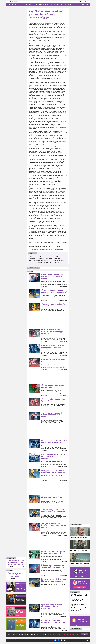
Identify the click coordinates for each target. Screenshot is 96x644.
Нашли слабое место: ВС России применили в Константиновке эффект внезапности (53, 331)
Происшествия (19, 596)
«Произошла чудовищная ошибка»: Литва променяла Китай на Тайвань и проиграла (54, 305)
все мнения (23, 579)
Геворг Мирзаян (63, 286)
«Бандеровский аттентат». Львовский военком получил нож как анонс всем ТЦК (54, 291)
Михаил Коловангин (62, 536)
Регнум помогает (66, 5)
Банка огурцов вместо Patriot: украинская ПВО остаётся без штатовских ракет (54, 580)
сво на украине (75, 592)
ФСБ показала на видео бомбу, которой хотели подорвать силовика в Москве (20, 601)
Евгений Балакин (63, 409)
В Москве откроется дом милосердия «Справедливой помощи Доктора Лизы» (53, 566)
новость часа (12, 558)
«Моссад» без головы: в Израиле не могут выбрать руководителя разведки (54, 441)
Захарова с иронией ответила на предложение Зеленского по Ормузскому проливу (47, 261)
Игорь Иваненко (63, 395)
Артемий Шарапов (63, 370)
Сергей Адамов (64, 342)
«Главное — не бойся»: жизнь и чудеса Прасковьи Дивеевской (53, 400)
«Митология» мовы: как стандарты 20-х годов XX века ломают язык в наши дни (53, 471)
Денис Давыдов (63, 480)
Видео (47, 5)
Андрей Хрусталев (63, 300)
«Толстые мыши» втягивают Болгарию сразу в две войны (53, 386)
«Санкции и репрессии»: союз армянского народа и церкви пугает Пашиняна (54, 497)
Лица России (55, 5)
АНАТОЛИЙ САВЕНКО (12, 579)
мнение (10, 570)
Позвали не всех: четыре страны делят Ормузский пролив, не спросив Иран (53, 552)
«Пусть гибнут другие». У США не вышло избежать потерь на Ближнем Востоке (54, 346)
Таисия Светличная (63, 617)
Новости (28, 5)
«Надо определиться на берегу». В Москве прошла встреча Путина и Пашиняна (52, 415)
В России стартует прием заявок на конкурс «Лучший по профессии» (44, 262)
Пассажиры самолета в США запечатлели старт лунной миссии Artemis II (21, 626)
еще (87, 613)
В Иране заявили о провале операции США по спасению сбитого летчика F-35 (46, 259)
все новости (10, 567)
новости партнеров (34, 268)
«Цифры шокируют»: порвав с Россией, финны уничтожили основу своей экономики (53, 456)
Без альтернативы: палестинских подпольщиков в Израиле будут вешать (53, 621)
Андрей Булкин (64, 356)
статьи (31, 271)
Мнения (41, 5)
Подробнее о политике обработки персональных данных (67, 634)
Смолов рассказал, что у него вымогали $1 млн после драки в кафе (21, 613)
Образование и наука (19, 621)
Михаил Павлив (64, 589)
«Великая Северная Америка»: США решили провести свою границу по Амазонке (52, 276)
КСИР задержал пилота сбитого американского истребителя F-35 (43, 257)
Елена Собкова (64, 575)
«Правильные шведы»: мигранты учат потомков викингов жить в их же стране (53, 511)
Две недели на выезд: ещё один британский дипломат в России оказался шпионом (54, 525)
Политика (18, 584)
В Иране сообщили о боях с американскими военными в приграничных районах (16, 563)
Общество (18, 608)
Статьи (35, 5)
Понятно (84, 634)
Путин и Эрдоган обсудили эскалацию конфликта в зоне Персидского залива (20, 588)
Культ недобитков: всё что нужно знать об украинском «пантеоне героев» (16, 575)
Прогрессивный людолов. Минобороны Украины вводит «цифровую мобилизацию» (53, 607)
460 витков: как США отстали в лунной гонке (53, 360)
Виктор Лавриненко (63, 314)
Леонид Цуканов (63, 451)
